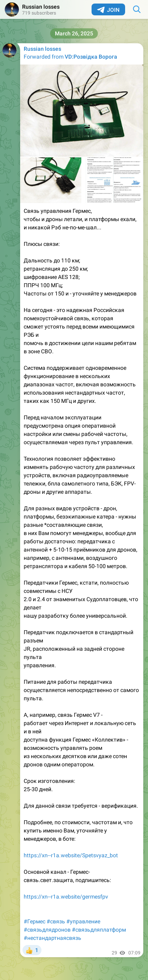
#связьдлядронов (47, 930)
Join (108, 10)
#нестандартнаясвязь (52, 938)
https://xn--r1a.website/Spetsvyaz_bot (71, 855)
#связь (56, 921)
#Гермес (35, 921)
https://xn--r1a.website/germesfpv (66, 897)
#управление (83, 921)
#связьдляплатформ (99, 930)
